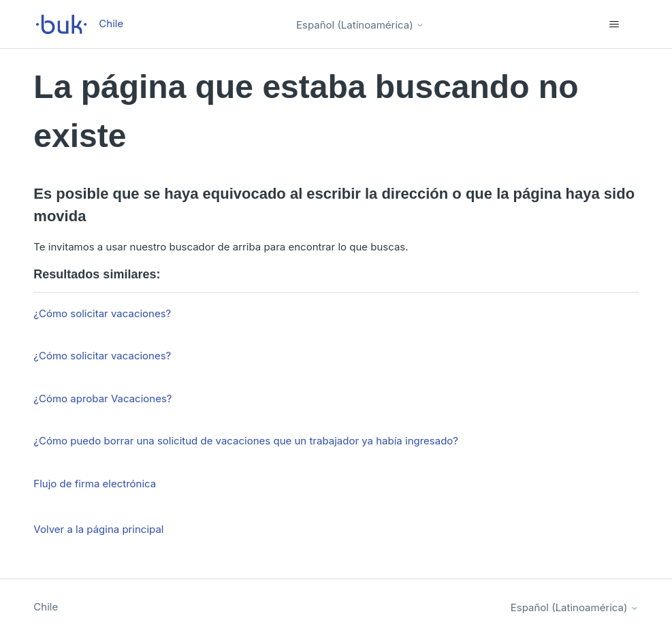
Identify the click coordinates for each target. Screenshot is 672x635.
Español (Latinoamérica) (360, 25)
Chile (46, 607)
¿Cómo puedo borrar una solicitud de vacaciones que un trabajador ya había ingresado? (246, 441)
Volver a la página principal (98, 529)
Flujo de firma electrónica (95, 484)
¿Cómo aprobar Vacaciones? (102, 398)
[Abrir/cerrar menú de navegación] (614, 25)
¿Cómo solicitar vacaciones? (102, 313)
